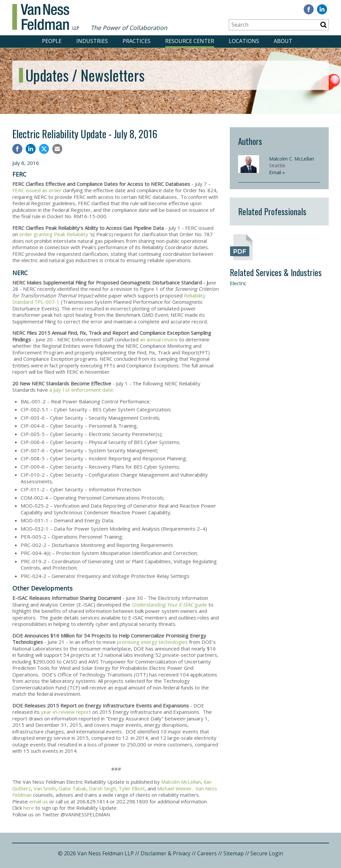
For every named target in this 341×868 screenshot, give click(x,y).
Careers (207, 853)
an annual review (159, 339)
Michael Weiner (174, 788)
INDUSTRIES (92, 41)
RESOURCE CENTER (190, 41)
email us (39, 801)
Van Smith (45, 788)
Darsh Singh (102, 788)
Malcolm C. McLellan (292, 159)
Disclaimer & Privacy (166, 853)
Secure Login (267, 853)
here (29, 808)
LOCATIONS (244, 41)
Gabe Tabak (72, 788)
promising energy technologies (152, 642)
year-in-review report (66, 712)
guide (169, 605)
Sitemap (234, 853)
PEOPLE (52, 41)
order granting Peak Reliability (54, 234)
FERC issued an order (37, 190)
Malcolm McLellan (181, 782)
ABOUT (283, 41)
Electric (238, 283)
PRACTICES (137, 41)
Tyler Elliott (132, 788)
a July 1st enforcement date (81, 390)
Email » (277, 172)
